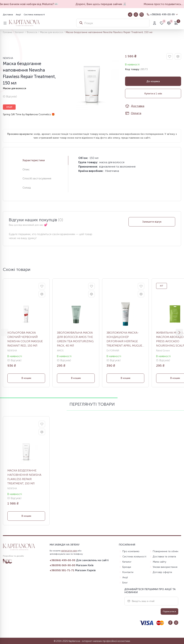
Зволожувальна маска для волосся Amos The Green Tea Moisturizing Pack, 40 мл (75, 339)
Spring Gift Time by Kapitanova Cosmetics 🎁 (29, 114)
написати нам (69, 551)
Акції (18, 15)
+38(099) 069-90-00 (62, 565)
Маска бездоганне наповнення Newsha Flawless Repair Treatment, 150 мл (24, 477)
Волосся (32, 32)
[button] (179, 333)
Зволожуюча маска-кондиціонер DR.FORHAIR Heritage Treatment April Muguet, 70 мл (125, 339)
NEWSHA (8, 58)
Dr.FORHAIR (113, 351)
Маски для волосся (51, 32)
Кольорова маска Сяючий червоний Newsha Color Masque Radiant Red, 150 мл (25, 339)
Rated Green (163, 351)
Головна (7, 32)
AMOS (60, 351)
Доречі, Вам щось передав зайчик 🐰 (105, 4)
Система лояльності (34, 15)
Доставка (8, 15)
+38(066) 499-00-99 (162, 14)
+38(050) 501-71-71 (62, 570)
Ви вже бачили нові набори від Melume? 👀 (33, 4)
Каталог (19, 32)
